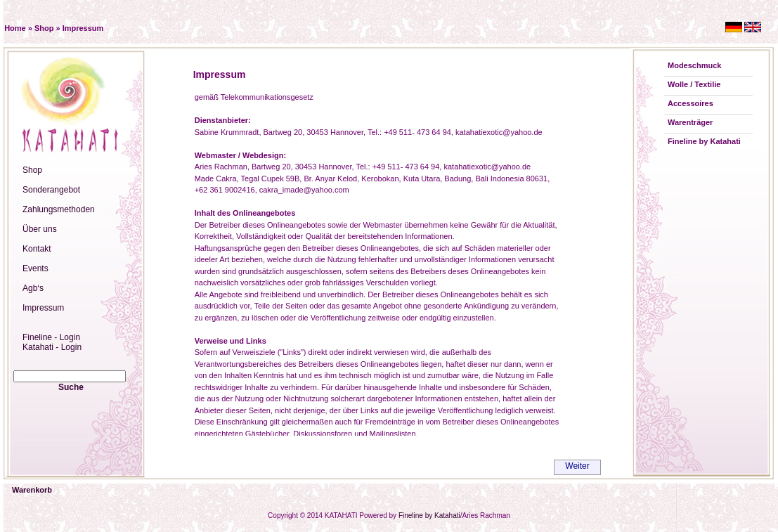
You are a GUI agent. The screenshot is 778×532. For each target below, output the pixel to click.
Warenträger (690, 122)
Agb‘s (33, 288)
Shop (44, 28)
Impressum (83, 28)
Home (15, 28)
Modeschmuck (694, 65)
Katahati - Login (52, 347)
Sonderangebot (51, 190)
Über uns (40, 229)
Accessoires (691, 103)
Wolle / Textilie (694, 84)
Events (35, 268)
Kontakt (37, 249)
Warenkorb (32, 490)
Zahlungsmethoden (59, 209)
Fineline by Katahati (704, 141)
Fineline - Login (51, 337)
